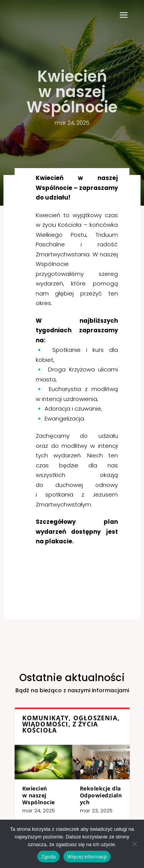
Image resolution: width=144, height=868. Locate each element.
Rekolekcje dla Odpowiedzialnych (87, 787)
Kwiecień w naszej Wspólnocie (54, 787)
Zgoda (48, 857)
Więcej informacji (87, 857)
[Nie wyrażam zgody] (134, 844)
